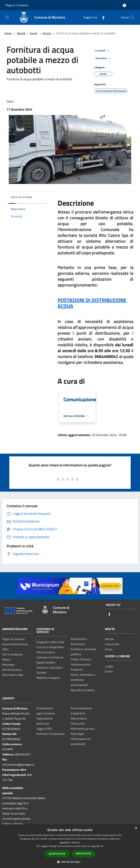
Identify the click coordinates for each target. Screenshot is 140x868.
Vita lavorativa (45, 652)
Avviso (47, 33)
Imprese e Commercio (50, 657)
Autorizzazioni (80, 685)
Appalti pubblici (46, 662)
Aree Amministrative (15, 644)
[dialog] (70, 846)
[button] (70, 862)
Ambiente (77, 669)
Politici (6, 659)
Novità (21, 33)
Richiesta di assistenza (50, 734)
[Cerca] (132, 18)
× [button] (136, 828)
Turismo (41, 673)
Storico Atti (78, 723)
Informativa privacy (83, 729)
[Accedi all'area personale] (124, 5)
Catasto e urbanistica (50, 667)
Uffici (5, 649)
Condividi (103, 51)
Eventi (109, 671)
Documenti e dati (13, 675)
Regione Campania (17, 5)
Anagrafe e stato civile (50, 642)
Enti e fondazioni (13, 654)
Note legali (77, 734)
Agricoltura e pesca (83, 690)
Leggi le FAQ (44, 729)
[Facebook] (102, 17)
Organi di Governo (13, 639)
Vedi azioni (104, 58)
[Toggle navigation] (7, 17)
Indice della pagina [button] (21, 197)
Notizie (109, 639)
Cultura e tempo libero (50, 647)
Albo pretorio (79, 718)
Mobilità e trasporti (48, 678)
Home (8, 33)
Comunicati (112, 644)
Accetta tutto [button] (57, 854)
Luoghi (109, 666)
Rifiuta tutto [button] (84, 853)
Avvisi (34, 33)
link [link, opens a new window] (102, 846)
